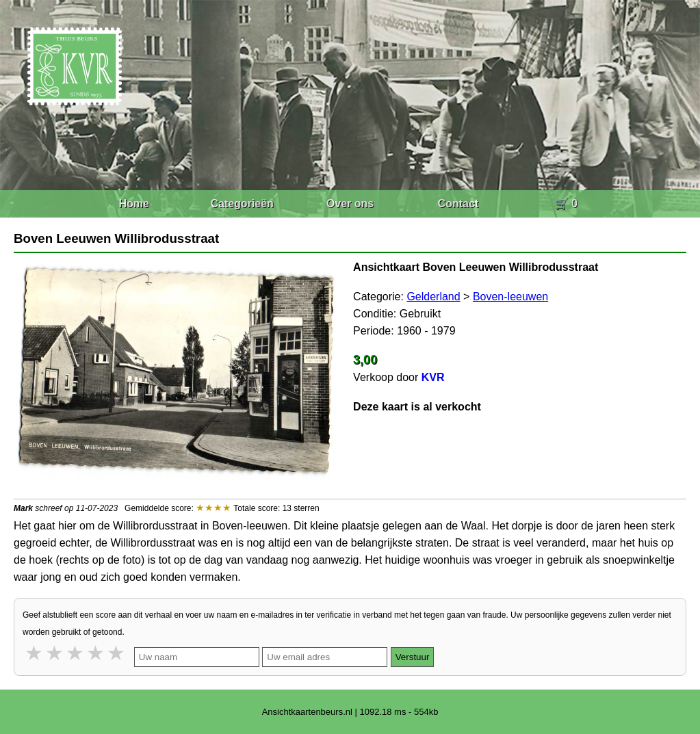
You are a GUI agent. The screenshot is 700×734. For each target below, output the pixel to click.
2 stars (55, 653)
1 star (35, 653)
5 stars (117, 653)
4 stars (96, 653)
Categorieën (242, 204)
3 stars (76, 653)
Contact (458, 204)
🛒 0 (566, 204)
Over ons (350, 204)
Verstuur (413, 657)
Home (133, 204)
